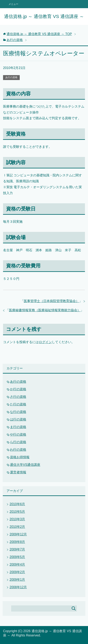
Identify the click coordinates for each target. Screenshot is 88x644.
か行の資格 (18, 389)
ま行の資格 (18, 427)
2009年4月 (17, 564)
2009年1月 (17, 580)
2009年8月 (17, 542)
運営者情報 (18, 472)
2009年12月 (18, 534)
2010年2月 (17, 527)
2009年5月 (17, 557)
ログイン (45, 342)
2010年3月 (17, 519)
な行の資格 (18, 412)
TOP (39, 34)
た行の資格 (18, 404)
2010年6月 (17, 504)
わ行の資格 (18, 450)
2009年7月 (17, 549)
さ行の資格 (18, 397)
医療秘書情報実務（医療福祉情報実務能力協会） (45, 310)
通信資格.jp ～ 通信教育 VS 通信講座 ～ (44, 16)
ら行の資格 (18, 442)
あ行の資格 (11, 77)
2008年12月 (18, 587)
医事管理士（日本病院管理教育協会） (51, 301)
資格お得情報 (20, 457)
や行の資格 (18, 434)
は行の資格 (18, 419)
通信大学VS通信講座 (25, 465)
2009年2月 (17, 572)
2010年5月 (17, 512)
